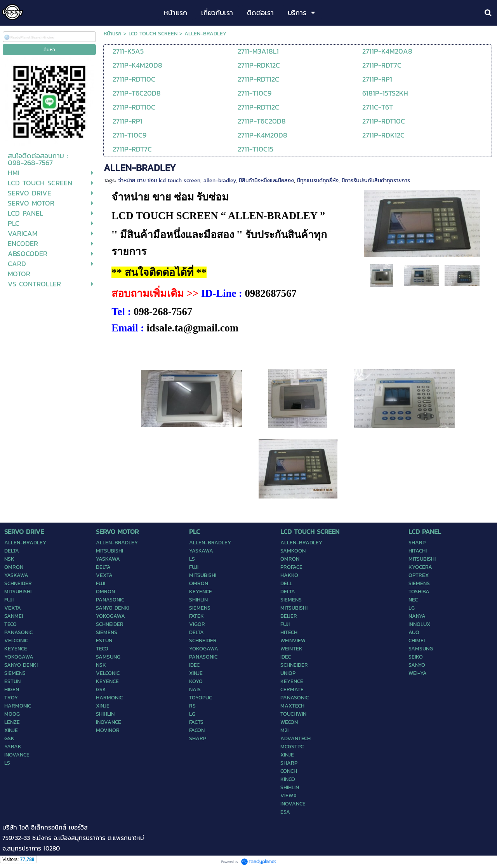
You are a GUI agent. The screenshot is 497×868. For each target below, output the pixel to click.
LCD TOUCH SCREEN (153, 34)
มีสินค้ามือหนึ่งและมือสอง (266, 180)
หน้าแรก (113, 34)
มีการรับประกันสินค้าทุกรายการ (376, 180)
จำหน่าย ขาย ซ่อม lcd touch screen (159, 180)
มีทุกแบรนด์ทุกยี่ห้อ (318, 180)
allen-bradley (220, 180)
